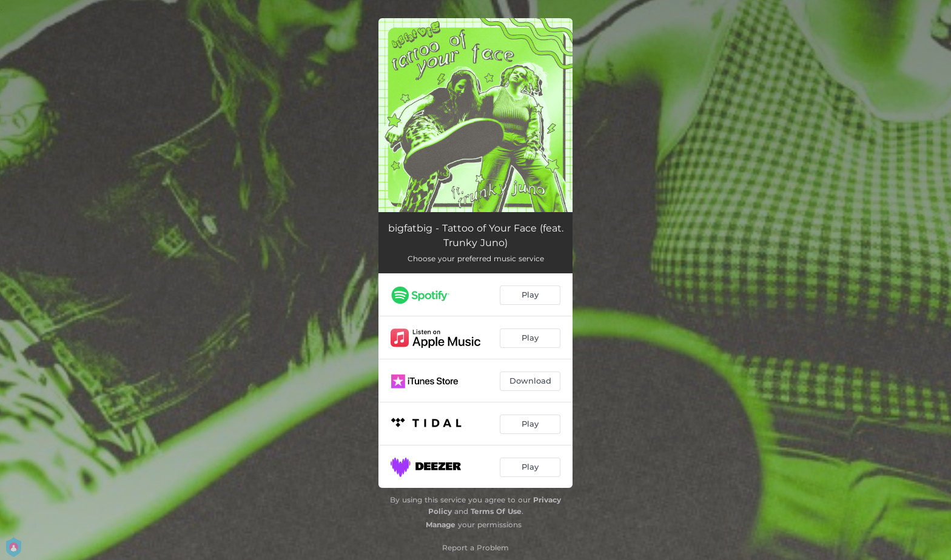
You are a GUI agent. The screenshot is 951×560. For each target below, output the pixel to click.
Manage (441, 525)
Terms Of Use (496, 511)
